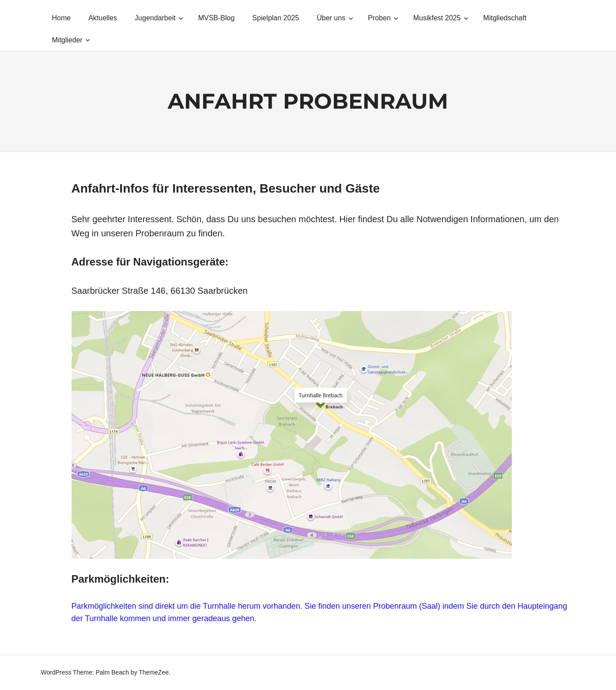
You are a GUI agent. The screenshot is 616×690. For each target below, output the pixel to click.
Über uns (335, 18)
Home (62, 18)
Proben (383, 18)
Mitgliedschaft (505, 18)
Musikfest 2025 (441, 18)
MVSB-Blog (217, 18)
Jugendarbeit (159, 18)
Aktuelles (103, 18)
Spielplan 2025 (276, 18)
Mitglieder (71, 40)
